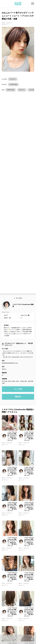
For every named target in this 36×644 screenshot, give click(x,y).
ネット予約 (18, 274)
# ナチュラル (13, 84)
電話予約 (18, 281)
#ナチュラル (11, 90)
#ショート (22, 90)
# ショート (13, 79)
